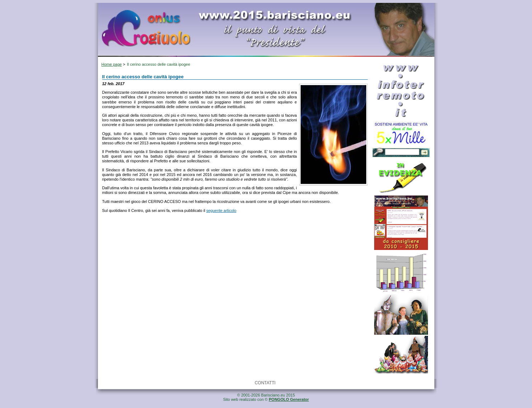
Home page (112, 64)
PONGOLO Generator (289, 399)
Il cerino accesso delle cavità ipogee (159, 64)
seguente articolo (221, 210)
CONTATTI (265, 383)
